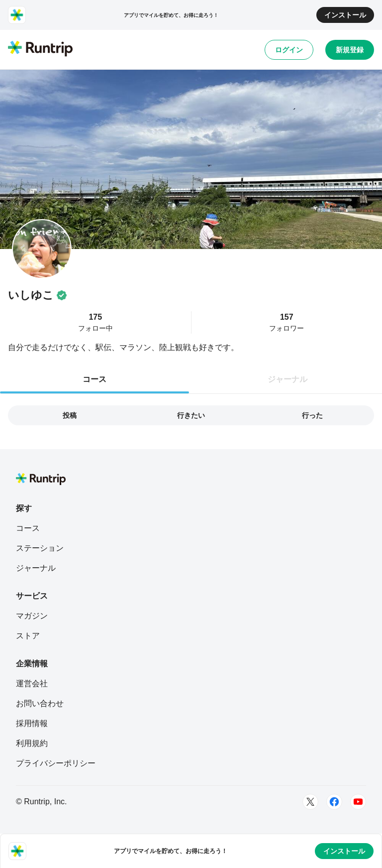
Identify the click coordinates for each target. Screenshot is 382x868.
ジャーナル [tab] (287, 379)
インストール (345, 15)
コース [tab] (95, 379)
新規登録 (350, 50)
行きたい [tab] (191, 415)
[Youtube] (358, 802)
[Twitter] (310, 802)
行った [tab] (312, 415)
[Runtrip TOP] (40, 49)
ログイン (289, 50)
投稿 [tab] (70, 415)
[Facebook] (334, 802)
